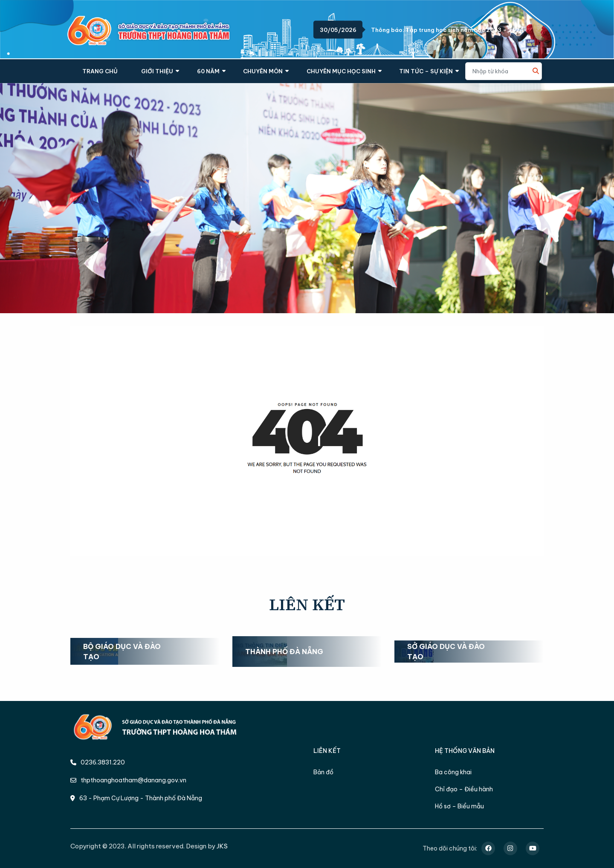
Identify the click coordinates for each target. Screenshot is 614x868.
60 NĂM (208, 71)
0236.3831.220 (98, 762)
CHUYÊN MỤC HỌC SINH (341, 71)
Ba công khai (453, 772)
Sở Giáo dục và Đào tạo (446, 652)
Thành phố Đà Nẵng (284, 652)
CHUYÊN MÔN (263, 71)
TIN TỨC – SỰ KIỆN (426, 71)
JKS (222, 846)
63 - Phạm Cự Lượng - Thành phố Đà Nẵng (136, 798)
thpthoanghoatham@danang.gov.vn (128, 780)
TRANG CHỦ (100, 71)
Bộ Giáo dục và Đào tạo (122, 652)
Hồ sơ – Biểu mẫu (459, 806)
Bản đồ (323, 772)
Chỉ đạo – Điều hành (464, 789)
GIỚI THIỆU (157, 71)
